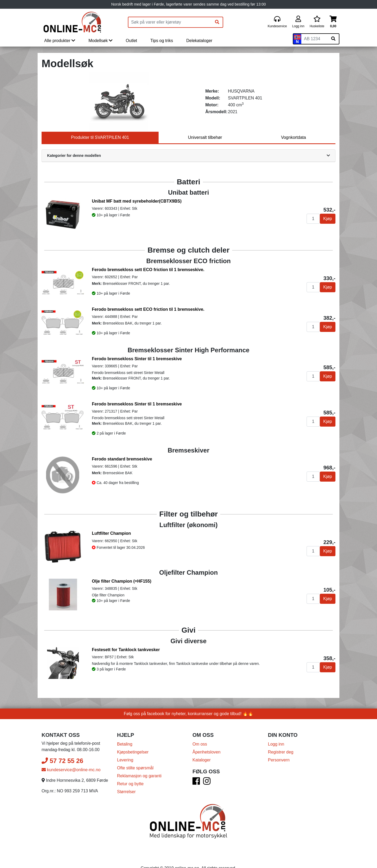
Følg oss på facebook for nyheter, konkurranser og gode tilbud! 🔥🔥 (189, 714)
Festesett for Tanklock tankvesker (126, 650)
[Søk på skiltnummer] (333, 39)
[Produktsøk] (170, 22)
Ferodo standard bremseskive (122, 459)
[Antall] (313, 219)
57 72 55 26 (62, 761)
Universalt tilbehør (205, 137)
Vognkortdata (293, 137)
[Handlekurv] (333, 22)
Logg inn (276, 744)
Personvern (279, 760)
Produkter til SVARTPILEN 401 (100, 137)
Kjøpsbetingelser (133, 752)
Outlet (131, 41)
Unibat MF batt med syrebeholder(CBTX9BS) (137, 201)
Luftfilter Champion (111, 533)
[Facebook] (196, 783)
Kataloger (202, 760)
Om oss (200, 744)
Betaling (125, 744)
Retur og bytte (130, 784)
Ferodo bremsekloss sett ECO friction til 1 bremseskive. (148, 270)
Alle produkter (60, 41)
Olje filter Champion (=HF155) (122, 581)
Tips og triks (162, 41)
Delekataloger (199, 41)
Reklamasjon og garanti (139, 776)
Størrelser (126, 792)
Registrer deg (281, 752)
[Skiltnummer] (315, 39)
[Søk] (217, 22)
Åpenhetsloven (207, 752)
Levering (125, 760)
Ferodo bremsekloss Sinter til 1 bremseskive (137, 359)
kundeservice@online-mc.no (71, 770)
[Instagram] (207, 783)
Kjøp (328, 219)
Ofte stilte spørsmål (135, 768)
